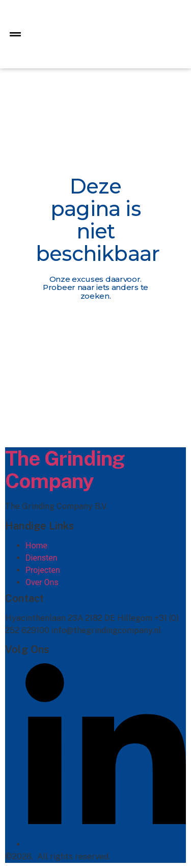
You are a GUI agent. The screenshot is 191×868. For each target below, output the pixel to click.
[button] (15, 34)
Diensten (42, 558)
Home (36, 546)
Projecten (43, 570)
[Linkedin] (106, 844)
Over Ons (42, 582)
